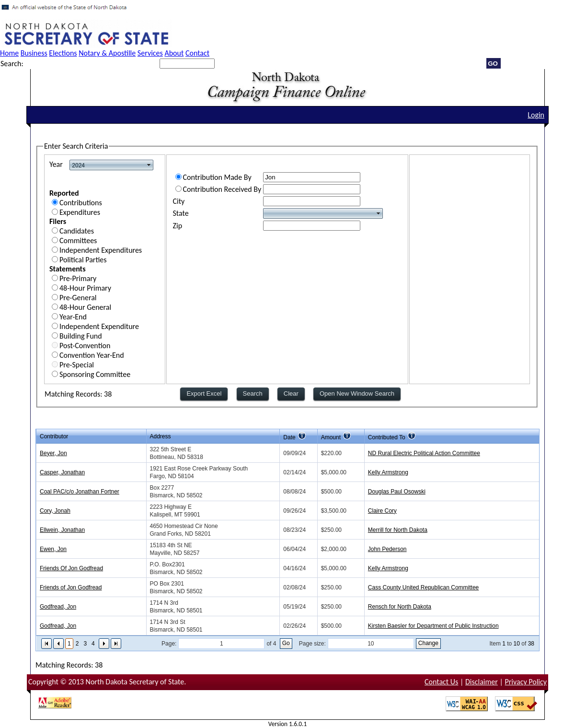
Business (34, 53)
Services (150, 53)
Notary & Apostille (107, 53)
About (174, 53)
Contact (197, 53)
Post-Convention (85, 346)
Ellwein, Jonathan (62, 530)
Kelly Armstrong (388, 472)
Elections (63, 53)
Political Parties (83, 260)
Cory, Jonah (55, 511)
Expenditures (80, 212)
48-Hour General (85, 307)
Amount (331, 437)
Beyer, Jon (53, 453)
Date (289, 437)
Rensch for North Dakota (400, 607)
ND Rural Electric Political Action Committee (424, 453)
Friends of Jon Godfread (71, 587)
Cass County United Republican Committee (423, 587)
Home (9, 53)
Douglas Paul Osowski (397, 492)
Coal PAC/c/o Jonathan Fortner (80, 492)
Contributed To (387, 437)
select (149, 165)
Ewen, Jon (53, 549)
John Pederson (387, 549)
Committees (78, 241)
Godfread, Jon (58, 607)
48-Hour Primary (85, 288)
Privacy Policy (526, 682)
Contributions (81, 203)
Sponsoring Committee (95, 374)
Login (536, 115)
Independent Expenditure (99, 326)
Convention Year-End (92, 355)
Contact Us (441, 682)
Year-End (73, 317)
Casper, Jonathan (62, 472)
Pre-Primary (78, 278)
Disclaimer (482, 682)
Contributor (54, 436)
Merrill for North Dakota (398, 530)
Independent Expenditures (101, 250)
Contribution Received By (222, 189)
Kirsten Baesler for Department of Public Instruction (433, 626)
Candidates (77, 231)
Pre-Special (77, 365)
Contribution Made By (217, 177)
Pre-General (78, 298)
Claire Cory (382, 511)
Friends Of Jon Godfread (71, 568)
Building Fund (81, 336)
